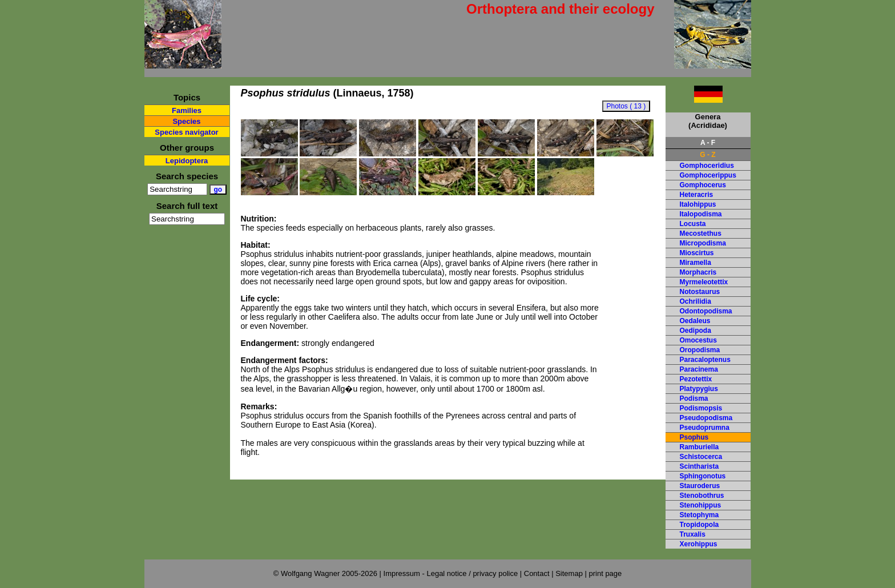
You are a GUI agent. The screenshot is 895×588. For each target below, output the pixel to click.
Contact (537, 573)
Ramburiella (700, 447)
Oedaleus (695, 321)
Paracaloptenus (705, 360)
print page (605, 573)
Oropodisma (700, 350)
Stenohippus (701, 505)
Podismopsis (701, 408)
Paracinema (699, 369)
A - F (708, 143)
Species (186, 121)
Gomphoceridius (707, 166)
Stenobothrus (702, 496)
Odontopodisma (706, 311)
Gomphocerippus (708, 175)
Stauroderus (700, 486)
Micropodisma (703, 243)
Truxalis (693, 534)
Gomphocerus (703, 185)
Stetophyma (700, 515)
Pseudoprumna (705, 428)
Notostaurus (700, 292)
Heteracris (697, 195)
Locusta (693, 224)
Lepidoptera (187, 161)
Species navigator (186, 132)
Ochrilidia (696, 301)
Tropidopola (700, 525)
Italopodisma (701, 214)
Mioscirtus (697, 253)
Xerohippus (699, 544)
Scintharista (700, 466)
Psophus (694, 437)
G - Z (707, 155)
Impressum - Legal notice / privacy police (452, 573)
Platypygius (699, 389)
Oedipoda (696, 331)
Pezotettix (696, 379)
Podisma (694, 398)
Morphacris (698, 272)
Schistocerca (701, 457)
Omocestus (698, 340)
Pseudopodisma (706, 418)
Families (187, 110)
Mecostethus (701, 233)
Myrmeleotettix (704, 282)
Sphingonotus (703, 476)
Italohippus (698, 204)
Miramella (696, 263)
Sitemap (569, 573)
